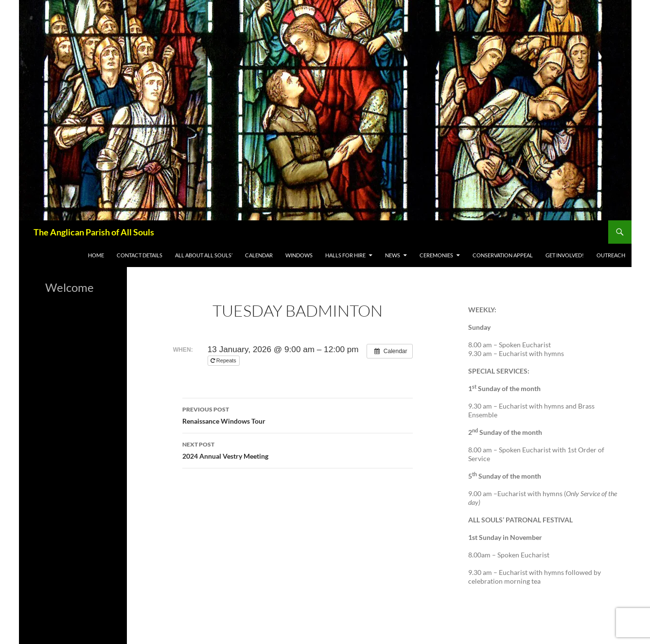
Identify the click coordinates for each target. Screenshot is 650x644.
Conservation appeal (503, 255)
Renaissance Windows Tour (298, 414)
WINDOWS (299, 255)
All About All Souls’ (204, 255)
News (393, 255)
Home (96, 255)
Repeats (224, 360)
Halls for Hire (345, 255)
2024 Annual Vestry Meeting (298, 449)
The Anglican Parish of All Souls (94, 232)
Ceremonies (436, 255)
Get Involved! (565, 255)
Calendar (259, 255)
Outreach (611, 255)
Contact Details (140, 255)
